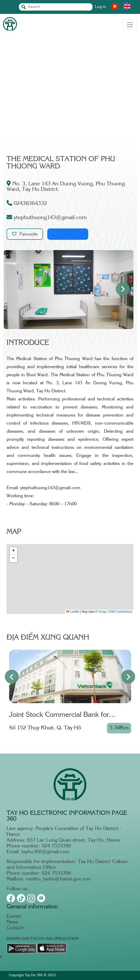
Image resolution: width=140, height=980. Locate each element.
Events (14, 917)
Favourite (25, 234)
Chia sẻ (68, 234)
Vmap (102, 612)
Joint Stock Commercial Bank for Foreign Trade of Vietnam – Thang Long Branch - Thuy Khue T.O (69, 716)
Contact (15, 928)
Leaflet (73, 612)
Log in (101, 7)
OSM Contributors (120, 612)
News (12, 922)
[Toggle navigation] (130, 25)
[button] (13, 551)
